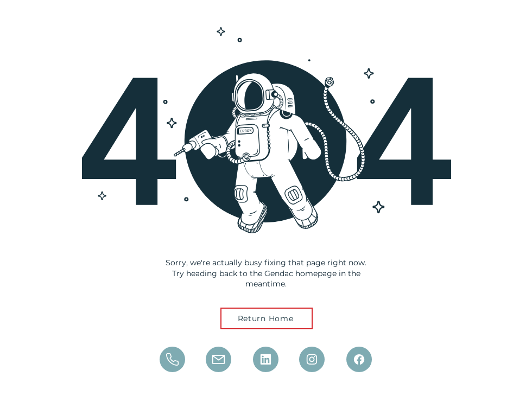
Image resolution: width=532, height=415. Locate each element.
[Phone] (172, 359)
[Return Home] (267, 318)
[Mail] (218, 359)
